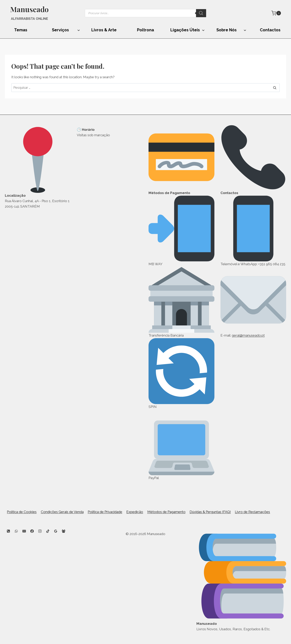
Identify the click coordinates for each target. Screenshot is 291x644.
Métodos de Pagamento (166, 512)
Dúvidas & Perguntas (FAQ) (210, 512)
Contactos (270, 30)
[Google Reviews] (56, 531)
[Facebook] (32, 531)
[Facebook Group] (64, 531)
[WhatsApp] (16, 531)
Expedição (135, 512)
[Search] (201, 13)
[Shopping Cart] (276, 13)
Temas (21, 30)
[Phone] (8, 531)
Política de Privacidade (105, 512)
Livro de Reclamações (252, 512)
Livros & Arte (104, 30)
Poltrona (145, 30)
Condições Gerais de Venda (62, 512)
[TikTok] (48, 531)
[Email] (24, 531)
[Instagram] (40, 531)
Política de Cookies (22, 512)
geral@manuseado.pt (248, 335)
